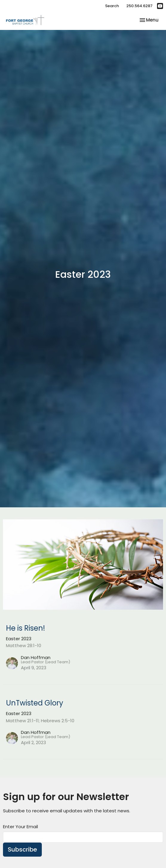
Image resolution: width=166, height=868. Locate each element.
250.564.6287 (139, 6)
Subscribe (22, 849)
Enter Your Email (20, 827)
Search (112, 6)
